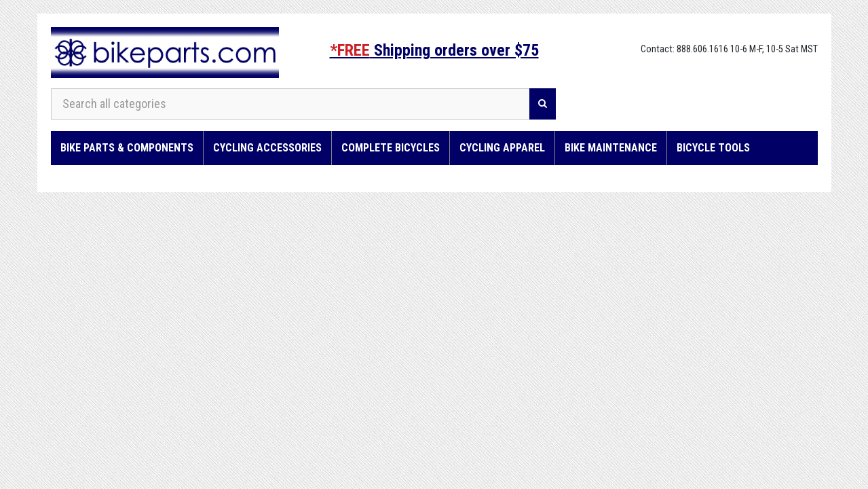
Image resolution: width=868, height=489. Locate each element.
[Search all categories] (290, 104)
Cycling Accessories (267, 148)
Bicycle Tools (713, 148)
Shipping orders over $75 (434, 50)
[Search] (543, 104)
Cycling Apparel (502, 148)
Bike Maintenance (611, 148)
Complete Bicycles (391, 148)
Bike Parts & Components (127, 148)
